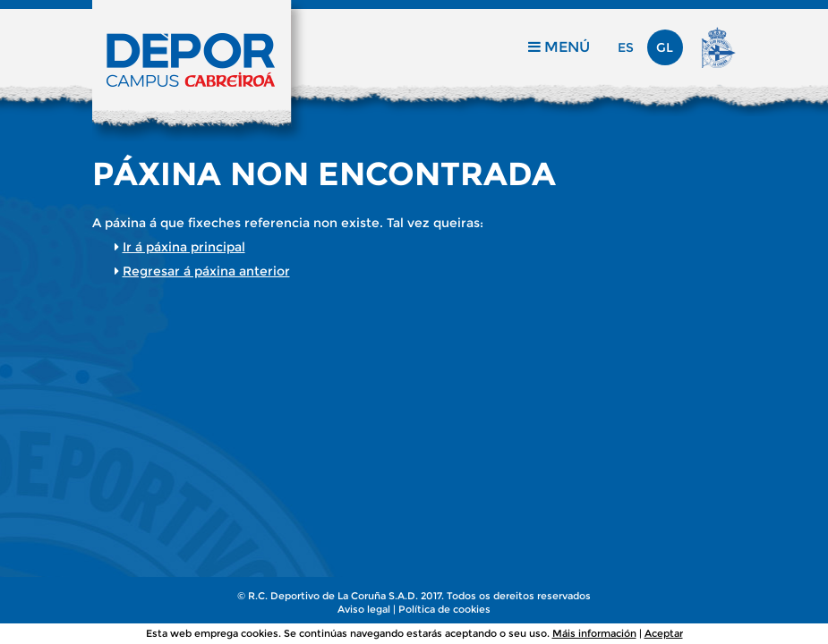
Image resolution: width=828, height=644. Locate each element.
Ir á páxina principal (184, 247)
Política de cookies (444, 609)
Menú (559, 47)
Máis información (594, 633)
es (626, 47)
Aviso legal (364, 609)
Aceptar (664, 633)
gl (665, 47)
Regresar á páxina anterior (206, 271)
